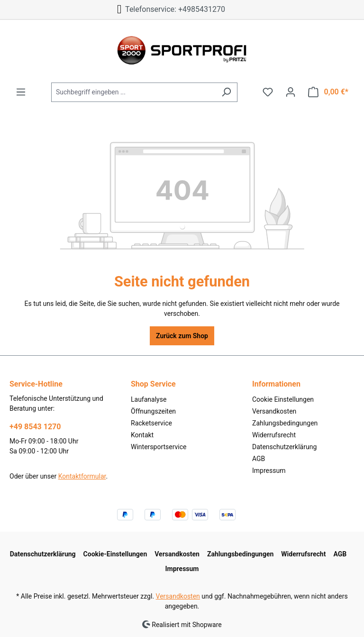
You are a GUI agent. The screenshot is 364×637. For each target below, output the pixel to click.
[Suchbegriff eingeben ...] (133, 92)
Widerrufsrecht (274, 435)
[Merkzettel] (268, 92)
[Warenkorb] (328, 92)
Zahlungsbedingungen (285, 423)
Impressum (269, 471)
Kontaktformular (82, 476)
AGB (259, 459)
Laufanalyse (149, 399)
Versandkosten (274, 411)
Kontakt (142, 435)
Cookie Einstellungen (283, 399)
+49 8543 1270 (35, 427)
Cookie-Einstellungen (115, 554)
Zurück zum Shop (182, 336)
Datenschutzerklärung (284, 447)
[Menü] (21, 92)
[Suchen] (226, 92)
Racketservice (151, 423)
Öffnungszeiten (153, 411)
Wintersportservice (159, 447)
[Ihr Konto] (291, 92)
